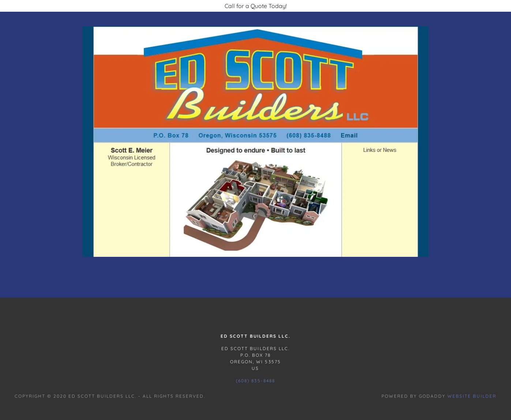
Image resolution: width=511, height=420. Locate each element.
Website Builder (472, 396)
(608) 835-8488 (255, 381)
